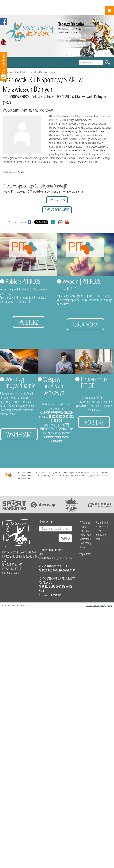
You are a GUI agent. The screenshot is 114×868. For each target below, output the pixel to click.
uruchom (85, 324)
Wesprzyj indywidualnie (21, 382)
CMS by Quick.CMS (93, 605)
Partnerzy (84, 531)
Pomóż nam (86, 535)
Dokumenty (85, 543)
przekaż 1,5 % (57, 200)
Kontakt (84, 547)
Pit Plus (45, 473)
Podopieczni (7, 72)
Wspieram (19, 434)
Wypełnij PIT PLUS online (82, 284)
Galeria (83, 527)
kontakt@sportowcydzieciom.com (55, 558)
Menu (110, 10)
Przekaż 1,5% (102, 527)
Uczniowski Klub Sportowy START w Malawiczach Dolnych (34, 72)
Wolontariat (86, 539)
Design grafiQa (106, 605)
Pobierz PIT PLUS (23, 281)
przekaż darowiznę (57, 210)
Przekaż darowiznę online (101, 535)
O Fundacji (85, 523)
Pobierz (29, 322)
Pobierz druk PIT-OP (94, 382)
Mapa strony (85, 554)
